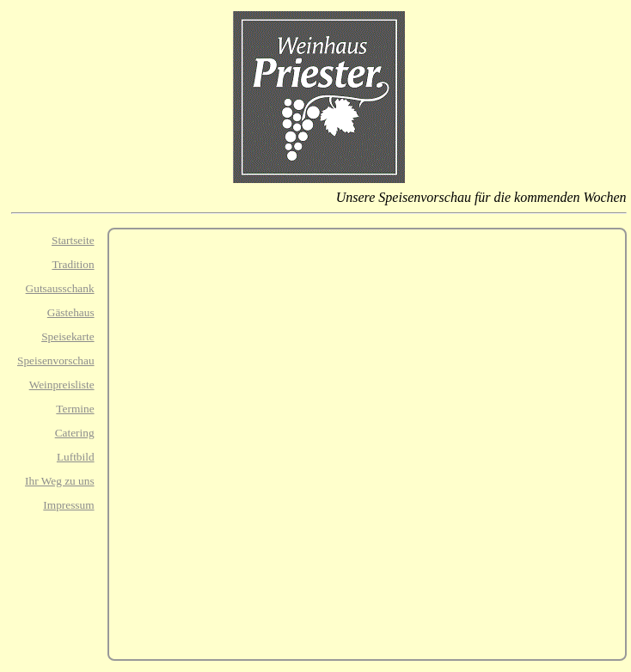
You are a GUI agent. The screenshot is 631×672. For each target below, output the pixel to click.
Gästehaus (71, 312)
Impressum (68, 505)
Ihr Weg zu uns (59, 481)
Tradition (73, 264)
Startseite (73, 240)
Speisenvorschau (56, 360)
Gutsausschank (60, 288)
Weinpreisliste (62, 385)
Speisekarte (67, 336)
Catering (75, 433)
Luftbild (76, 457)
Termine (75, 409)
